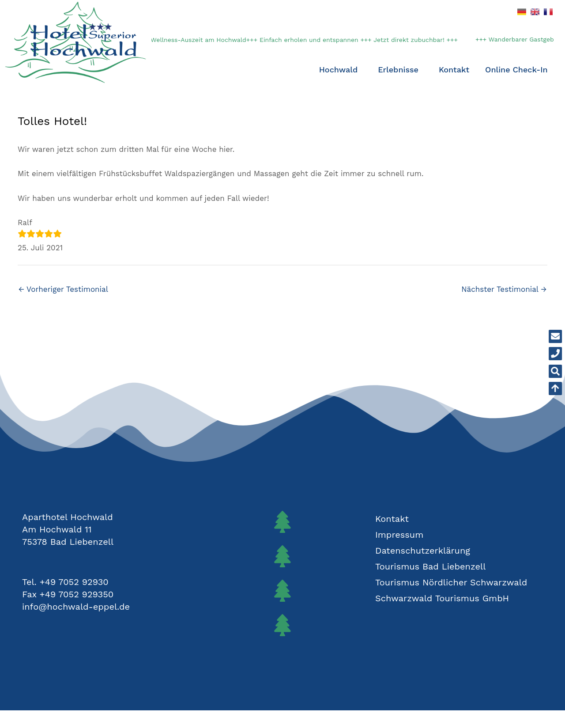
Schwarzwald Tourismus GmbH (442, 598)
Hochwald (341, 70)
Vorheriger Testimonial (63, 289)
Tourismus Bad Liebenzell (430, 566)
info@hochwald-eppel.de (76, 607)
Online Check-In (516, 70)
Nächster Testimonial (504, 289)
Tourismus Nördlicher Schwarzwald (451, 582)
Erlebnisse (400, 70)
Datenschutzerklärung (423, 551)
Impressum (399, 535)
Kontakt (454, 70)
